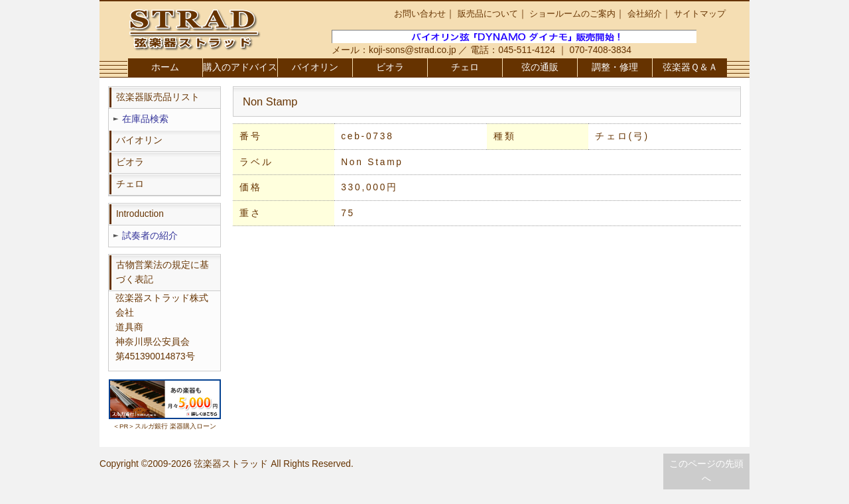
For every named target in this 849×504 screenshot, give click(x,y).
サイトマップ (700, 14)
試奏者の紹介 (150, 236)
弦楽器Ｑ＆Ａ (690, 67)
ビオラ (390, 67)
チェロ (465, 67)
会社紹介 (645, 14)
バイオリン (315, 67)
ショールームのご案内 (572, 14)
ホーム (165, 67)
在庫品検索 (145, 119)
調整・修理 (615, 67)
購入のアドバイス (240, 67)
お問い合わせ (420, 14)
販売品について (488, 14)
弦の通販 (540, 67)
